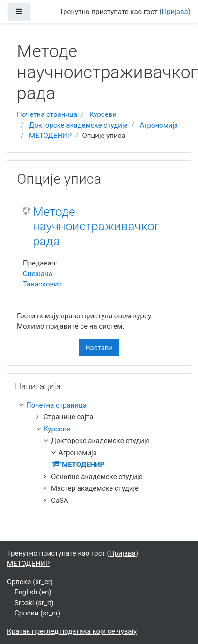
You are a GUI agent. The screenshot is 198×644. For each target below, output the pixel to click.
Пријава (175, 12)
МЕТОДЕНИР (50, 136)
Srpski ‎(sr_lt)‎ (34, 603)
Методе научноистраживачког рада (96, 226)
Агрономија (159, 125)
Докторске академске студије (78, 125)
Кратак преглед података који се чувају (72, 631)
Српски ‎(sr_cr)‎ (30, 582)
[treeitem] (101, 405)
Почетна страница (47, 114)
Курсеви (103, 114)
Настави (99, 348)
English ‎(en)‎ (33, 592)
